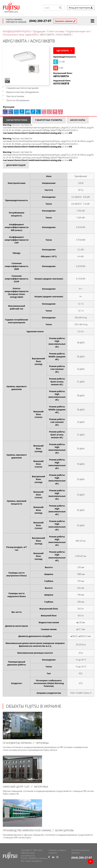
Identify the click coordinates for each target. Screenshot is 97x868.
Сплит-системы (56, 31)
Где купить (64, 51)
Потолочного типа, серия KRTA (20, 35)
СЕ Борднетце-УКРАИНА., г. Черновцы (48, 728)
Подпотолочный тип (78, 31)
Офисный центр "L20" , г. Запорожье (48, 772)
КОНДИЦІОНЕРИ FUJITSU (17, 31)
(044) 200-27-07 (40, 21)
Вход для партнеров (81, 8)
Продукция (39, 31)
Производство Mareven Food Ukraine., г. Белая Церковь (48, 816)
